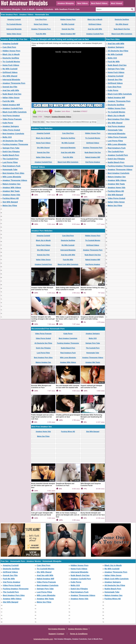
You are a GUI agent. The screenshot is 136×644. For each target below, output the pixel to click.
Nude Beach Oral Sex (122, 29)
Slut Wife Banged (10, 202)
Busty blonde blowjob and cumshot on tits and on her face (93, 514)
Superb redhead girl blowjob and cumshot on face (91, 387)
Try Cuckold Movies (14, 24)
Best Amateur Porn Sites (13, 173)
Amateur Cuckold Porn (95, 34)
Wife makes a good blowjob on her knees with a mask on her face (68, 319)
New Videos (82, 3)
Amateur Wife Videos (12, 188)
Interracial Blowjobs (14, 29)
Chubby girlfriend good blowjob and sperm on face (68, 416)
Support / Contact (56, 634)
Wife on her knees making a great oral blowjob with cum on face (68, 515)
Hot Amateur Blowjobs (57, 629)
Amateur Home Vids (11, 195)
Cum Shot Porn (41, 19)
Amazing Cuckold (14, 19)
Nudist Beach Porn (11, 155)
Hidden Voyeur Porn (68, 19)
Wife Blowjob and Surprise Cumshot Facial (91, 485)
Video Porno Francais (12, 119)
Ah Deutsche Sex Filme (13, 141)
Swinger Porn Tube (11, 148)
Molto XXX (7, 137)
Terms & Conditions (79, 634)
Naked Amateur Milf (68, 34)
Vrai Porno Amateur (11, 116)
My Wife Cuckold (68, 24)
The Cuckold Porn (10, 159)
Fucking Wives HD (11, 198)
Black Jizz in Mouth (95, 19)
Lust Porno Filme (10, 162)
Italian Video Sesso (14, 34)
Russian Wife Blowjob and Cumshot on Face (41, 387)
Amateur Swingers (11, 126)
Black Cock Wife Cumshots (122, 34)
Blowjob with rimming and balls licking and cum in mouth (68, 191)
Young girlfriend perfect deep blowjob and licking (92, 220)
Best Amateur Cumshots (13, 134)
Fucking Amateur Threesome (15, 144)
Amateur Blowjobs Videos (61, 117)
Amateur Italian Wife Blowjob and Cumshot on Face (42, 289)
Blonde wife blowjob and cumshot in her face (65, 220)
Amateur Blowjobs (66, 3)
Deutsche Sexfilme (122, 19)
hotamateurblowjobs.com (43, 639)
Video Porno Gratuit (11, 130)
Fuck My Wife (41, 34)
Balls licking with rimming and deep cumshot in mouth (67, 289)
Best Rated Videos (99, 3)
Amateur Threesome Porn (41, 29)
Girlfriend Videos (95, 24)
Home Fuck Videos (41, 24)
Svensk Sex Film (68, 29)
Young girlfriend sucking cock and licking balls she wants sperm (92, 192)
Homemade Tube (10, 170)
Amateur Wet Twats (11, 191)
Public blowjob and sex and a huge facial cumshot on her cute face (42, 417)
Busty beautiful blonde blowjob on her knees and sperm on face (43, 486)
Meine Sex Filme (10, 206)
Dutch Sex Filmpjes (11, 152)
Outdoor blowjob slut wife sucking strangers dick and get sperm (43, 319)
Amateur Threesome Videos (15, 180)
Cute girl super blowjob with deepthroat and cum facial (42, 514)
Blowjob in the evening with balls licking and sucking (42, 191)
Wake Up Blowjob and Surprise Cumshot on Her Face (43, 220)
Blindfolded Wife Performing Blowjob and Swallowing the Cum (91, 417)
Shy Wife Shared (122, 24)
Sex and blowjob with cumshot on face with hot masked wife (68, 387)
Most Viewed (117, 3)
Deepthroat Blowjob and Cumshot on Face (65, 485)
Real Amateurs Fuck (11, 166)
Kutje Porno (8, 123)
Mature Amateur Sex (11, 184)
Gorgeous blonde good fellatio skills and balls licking (92, 318)
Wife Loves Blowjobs (12, 177)
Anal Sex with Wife (95, 29)
